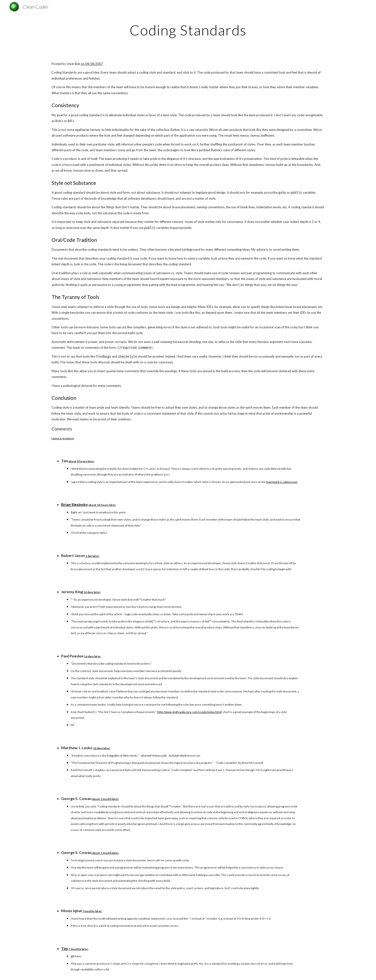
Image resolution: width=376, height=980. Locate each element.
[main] (188, 30)
